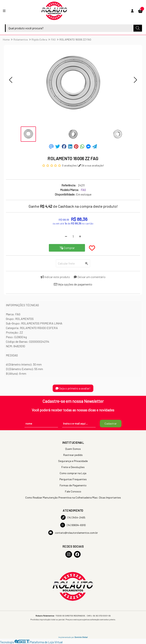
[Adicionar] (80, 236)
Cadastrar (111, 423)
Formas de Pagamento (73, 485)
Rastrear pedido (73, 455)
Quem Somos (73, 449)
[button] (11, 80)
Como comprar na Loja (73, 473)
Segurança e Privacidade (73, 461)
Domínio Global (81, 637)
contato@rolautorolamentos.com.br (73, 533)
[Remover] (66, 236)
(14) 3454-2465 (73, 517)
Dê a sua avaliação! (91, 165)
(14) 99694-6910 (73, 525)
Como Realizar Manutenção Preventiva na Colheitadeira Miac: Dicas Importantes (73, 497)
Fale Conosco (73, 491)
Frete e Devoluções (73, 467)
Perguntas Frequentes (73, 479)
